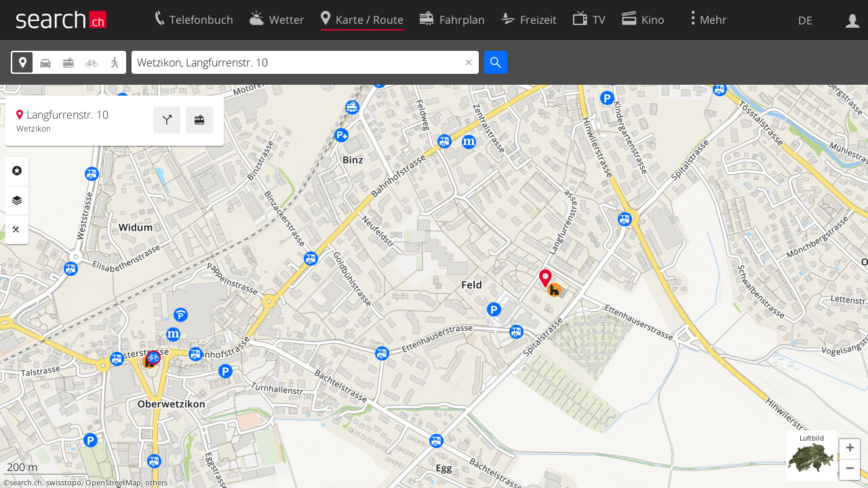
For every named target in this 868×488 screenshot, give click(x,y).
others (156, 483)
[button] (850, 449)
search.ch (26, 483)
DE (805, 20)
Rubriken (17, 171)
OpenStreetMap (113, 483)
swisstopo (64, 483)
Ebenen (17, 201)
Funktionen (17, 230)
